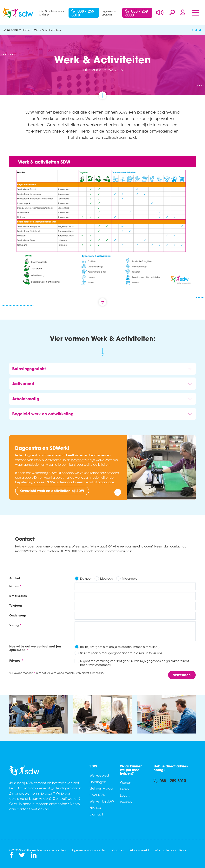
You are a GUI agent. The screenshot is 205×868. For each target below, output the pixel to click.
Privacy (15, 660)
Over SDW (97, 795)
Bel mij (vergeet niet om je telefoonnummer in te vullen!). (120, 647)
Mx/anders (129, 578)
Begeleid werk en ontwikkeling (43, 414)
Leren (124, 789)
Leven (125, 795)
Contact (96, 814)
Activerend (23, 384)
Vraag (14, 625)
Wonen (126, 782)
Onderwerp (18, 615)
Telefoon (16, 605)
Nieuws (95, 808)
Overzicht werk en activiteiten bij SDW (52, 491)
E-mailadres (18, 596)
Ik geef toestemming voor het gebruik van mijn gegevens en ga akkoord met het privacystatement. (135, 663)
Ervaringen (98, 782)
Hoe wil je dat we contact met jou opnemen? (35, 648)
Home (26, 30)
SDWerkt (55, 473)
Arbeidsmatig (26, 399)
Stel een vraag (101, 788)
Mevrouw (107, 578)
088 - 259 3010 (83, 13)
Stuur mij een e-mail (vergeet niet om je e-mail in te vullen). (121, 653)
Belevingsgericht (29, 369)
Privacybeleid (139, 850)
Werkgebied (99, 775)
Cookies (118, 850)
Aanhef (15, 578)
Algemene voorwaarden (89, 850)
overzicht (78, 460)
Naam (14, 586)
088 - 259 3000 (137, 13)
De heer (86, 578)
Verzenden (182, 675)
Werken (126, 802)
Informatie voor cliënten (171, 850)
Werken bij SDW (102, 801)
